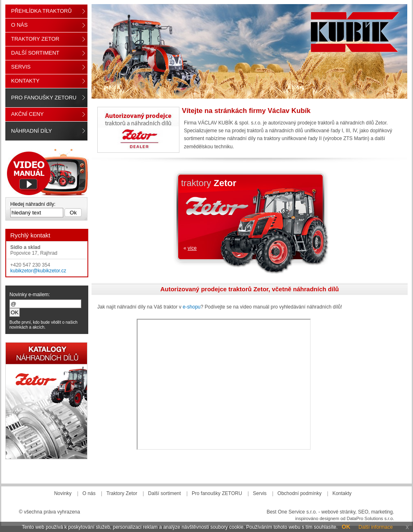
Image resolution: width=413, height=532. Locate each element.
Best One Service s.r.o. (292, 512)
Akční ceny (27, 114)
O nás (19, 25)
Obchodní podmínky (299, 493)
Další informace (375, 527)
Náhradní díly (31, 131)
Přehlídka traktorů (41, 11)
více (192, 248)
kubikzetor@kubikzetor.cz (38, 271)
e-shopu (192, 307)
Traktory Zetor (35, 39)
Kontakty (25, 81)
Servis (21, 67)
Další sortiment (35, 53)
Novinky (63, 493)
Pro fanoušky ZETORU (44, 98)
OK (346, 527)
